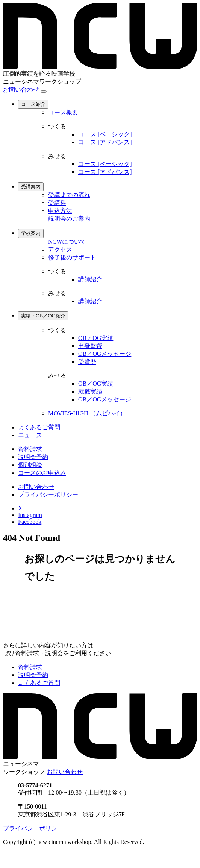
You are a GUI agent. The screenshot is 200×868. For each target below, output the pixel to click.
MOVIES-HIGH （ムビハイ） (87, 413)
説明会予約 (33, 457)
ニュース (30, 435)
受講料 (57, 203)
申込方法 (60, 211)
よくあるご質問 (39, 427)
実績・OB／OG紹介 (43, 316)
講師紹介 (90, 279)
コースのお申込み (42, 473)
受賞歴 (87, 362)
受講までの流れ (69, 195)
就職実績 (90, 391)
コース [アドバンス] (105, 142)
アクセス (60, 249)
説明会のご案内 (69, 219)
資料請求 (30, 449)
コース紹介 (33, 104)
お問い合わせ (21, 89)
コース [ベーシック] (105, 134)
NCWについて (67, 242)
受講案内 (31, 187)
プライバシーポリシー (48, 495)
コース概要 (63, 112)
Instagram (30, 515)
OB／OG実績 (96, 338)
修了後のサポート (72, 257)
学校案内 (31, 233)
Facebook (30, 522)
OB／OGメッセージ (105, 354)
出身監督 (90, 346)
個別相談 (30, 465)
